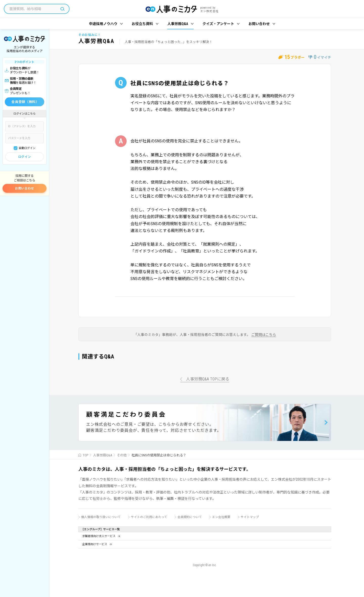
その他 (122, 455)
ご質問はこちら (264, 335)
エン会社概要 (221, 517)
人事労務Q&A (103, 455)
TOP (85, 455)
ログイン (25, 157)
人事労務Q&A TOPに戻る (208, 379)
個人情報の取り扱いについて (101, 517)
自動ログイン (27, 148)
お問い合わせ (25, 188)
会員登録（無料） (25, 102)
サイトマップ (250, 517)
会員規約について (190, 517)
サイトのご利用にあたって (149, 517)
